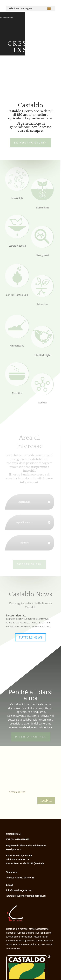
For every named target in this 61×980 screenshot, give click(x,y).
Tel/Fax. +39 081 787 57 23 (20, 878)
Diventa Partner (31, 737)
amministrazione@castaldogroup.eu (26, 896)
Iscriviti (46, 801)
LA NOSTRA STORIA (30, 143)
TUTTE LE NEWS (30, 637)
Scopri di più (28, 564)
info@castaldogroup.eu (19, 890)
